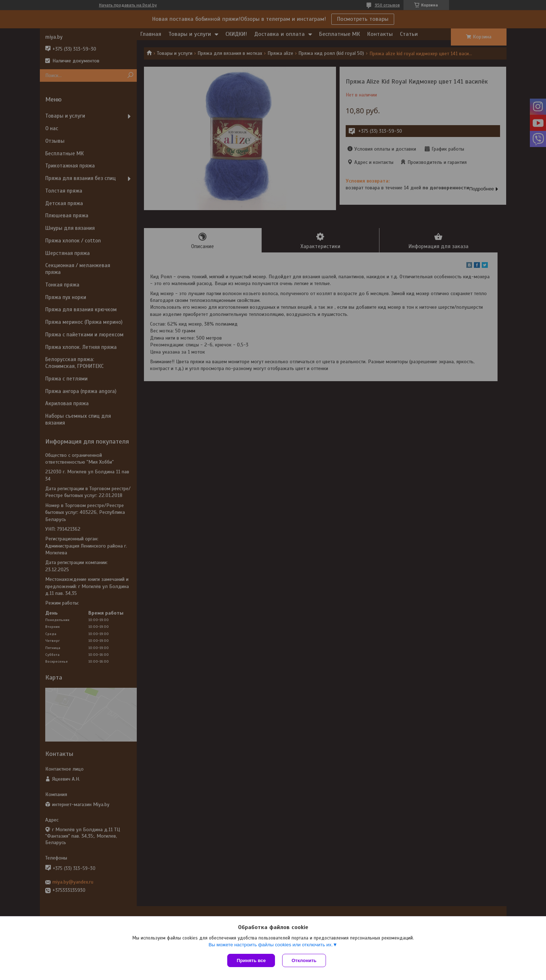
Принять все (251, 960)
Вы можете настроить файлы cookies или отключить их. (271, 945)
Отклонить (304, 960)
